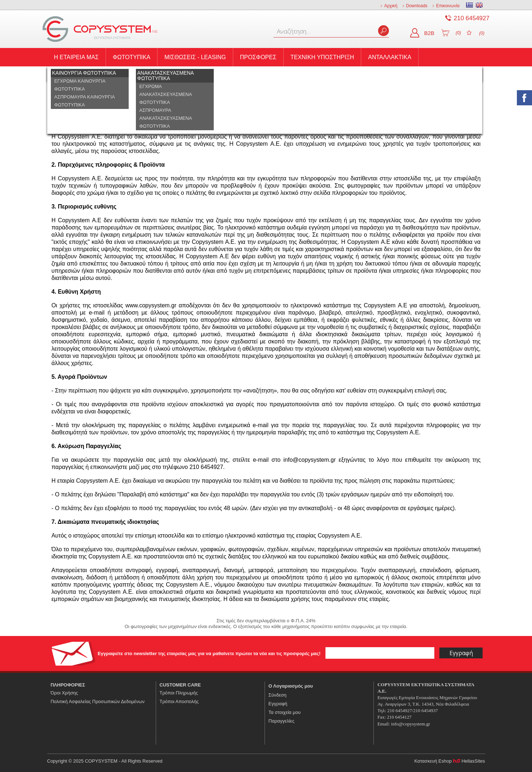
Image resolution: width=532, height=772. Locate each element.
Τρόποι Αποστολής (179, 701)
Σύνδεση (278, 695)
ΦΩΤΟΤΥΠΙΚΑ (132, 57)
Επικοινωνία (448, 6)
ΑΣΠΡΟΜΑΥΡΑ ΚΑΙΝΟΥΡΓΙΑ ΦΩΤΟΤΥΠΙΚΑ (85, 101)
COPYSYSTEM (100, 29)
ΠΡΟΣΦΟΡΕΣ (258, 57)
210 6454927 (472, 18)
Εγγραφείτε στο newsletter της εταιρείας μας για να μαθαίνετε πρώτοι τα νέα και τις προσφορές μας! (210, 653)
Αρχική (391, 6)
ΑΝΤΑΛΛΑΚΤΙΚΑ (390, 57)
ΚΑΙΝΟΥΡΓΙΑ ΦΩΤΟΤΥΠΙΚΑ (84, 73)
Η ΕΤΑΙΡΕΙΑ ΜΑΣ (76, 57)
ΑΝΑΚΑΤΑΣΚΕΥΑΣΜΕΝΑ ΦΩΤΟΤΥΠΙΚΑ (166, 76)
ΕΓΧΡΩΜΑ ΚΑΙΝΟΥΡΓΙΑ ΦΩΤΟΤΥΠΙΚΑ (80, 85)
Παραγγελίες (281, 721)
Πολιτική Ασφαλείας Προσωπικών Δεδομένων (97, 701)
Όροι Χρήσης (64, 693)
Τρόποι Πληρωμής (179, 693)
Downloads (417, 6)
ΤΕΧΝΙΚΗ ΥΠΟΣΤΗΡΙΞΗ (322, 57)
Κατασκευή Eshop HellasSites (450, 761)
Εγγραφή (278, 704)
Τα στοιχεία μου (285, 712)
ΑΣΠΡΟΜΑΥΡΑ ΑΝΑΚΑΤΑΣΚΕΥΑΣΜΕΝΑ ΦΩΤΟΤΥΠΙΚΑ (166, 118)
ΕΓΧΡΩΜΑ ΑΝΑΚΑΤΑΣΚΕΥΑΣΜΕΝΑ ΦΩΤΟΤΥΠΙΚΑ (166, 94)
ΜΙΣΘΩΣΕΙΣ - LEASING (195, 57)
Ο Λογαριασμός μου (291, 686)
